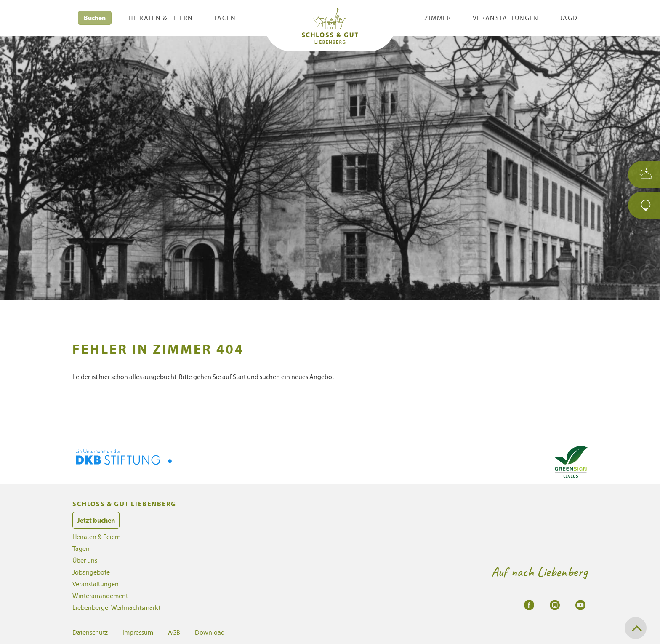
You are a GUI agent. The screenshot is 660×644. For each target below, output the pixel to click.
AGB (174, 632)
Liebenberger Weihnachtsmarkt (116, 607)
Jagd (569, 18)
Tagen (225, 18)
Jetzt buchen (96, 520)
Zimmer (438, 18)
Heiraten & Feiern (161, 18)
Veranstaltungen (506, 18)
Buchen (95, 18)
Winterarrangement (100, 596)
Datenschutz (90, 632)
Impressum (138, 632)
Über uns (85, 560)
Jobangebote (91, 572)
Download (210, 632)
